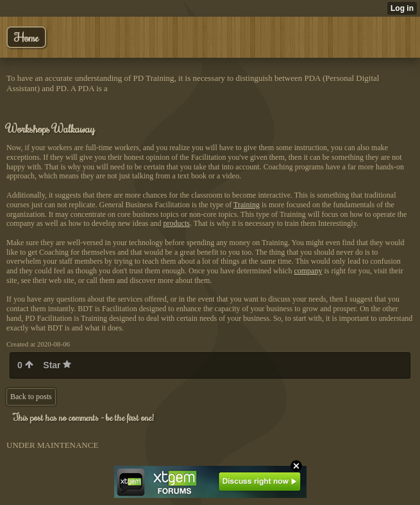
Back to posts (31, 397)
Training (247, 205)
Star (57, 365)
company (308, 271)
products (177, 223)
